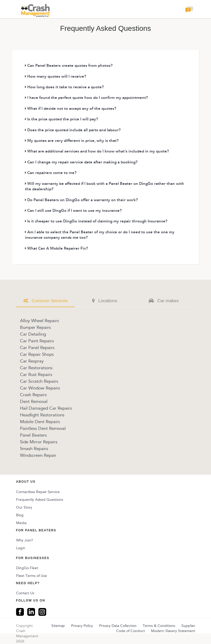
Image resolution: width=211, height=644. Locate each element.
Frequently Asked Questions (40, 500)
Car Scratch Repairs (39, 381)
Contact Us (25, 593)
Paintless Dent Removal (43, 428)
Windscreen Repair (38, 455)
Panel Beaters (33, 435)
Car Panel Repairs (37, 348)
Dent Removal (34, 401)
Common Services (46, 301)
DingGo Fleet (27, 568)
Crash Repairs (33, 395)
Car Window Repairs (40, 388)
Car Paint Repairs (37, 341)
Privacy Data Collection (118, 626)
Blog (20, 515)
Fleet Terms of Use (32, 576)
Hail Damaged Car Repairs (46, 408)
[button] (189, 11)
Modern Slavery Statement (173, 631)
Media (21, 523)
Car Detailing (33, 334)
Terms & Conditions (159, 626)
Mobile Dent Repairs (40, 422)
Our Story (24, 507)
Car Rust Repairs (36, 374)
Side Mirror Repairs (39, 442)
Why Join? (25, 540)
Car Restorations (36, 368)
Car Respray (32, 361)
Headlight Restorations (42, 415)
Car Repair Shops (37, 354)
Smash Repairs (34, 448)
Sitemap (58, 626)
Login (21, 548)
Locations (105, 301)
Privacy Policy (82, 626)
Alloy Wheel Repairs (39, 321)
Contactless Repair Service (38, 492)
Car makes (164, 301)
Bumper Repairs (35, 327)
